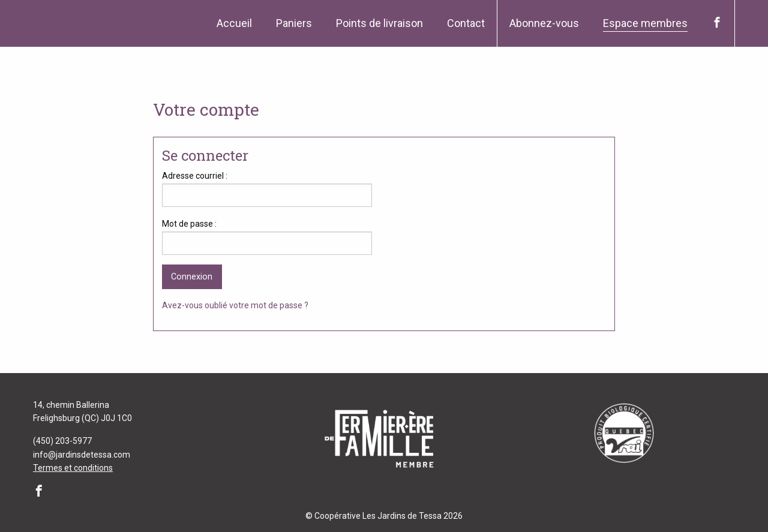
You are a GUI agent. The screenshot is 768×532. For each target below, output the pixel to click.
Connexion (192, 277)
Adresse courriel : (195, 176)
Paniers (294, 23)
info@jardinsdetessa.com (82, 455)
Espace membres (645, 23)
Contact (466, 23)
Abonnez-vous (544, 23)
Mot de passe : (189, 224)
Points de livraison (379, 23)
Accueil (234, 23)
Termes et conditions (73, 468)
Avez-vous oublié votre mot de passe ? (235, 305)
